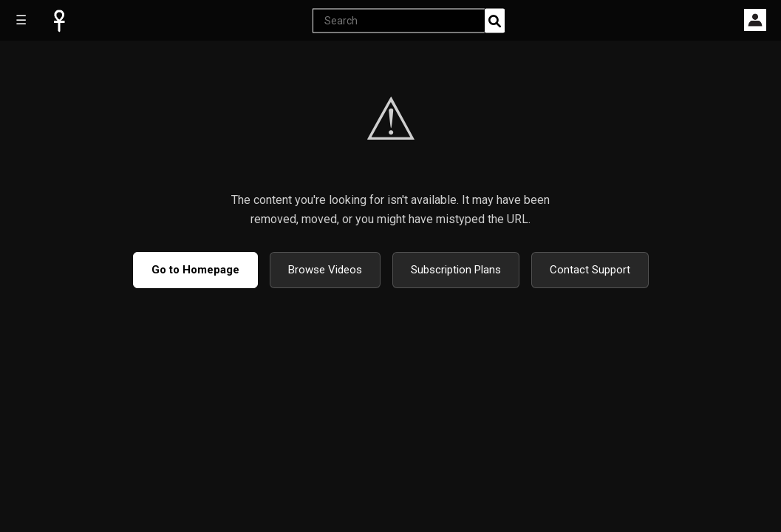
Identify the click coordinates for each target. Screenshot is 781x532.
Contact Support (590, 270)
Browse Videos (325, 270)
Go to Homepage (195, 270)
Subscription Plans (456, 270)
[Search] (495, 20)
